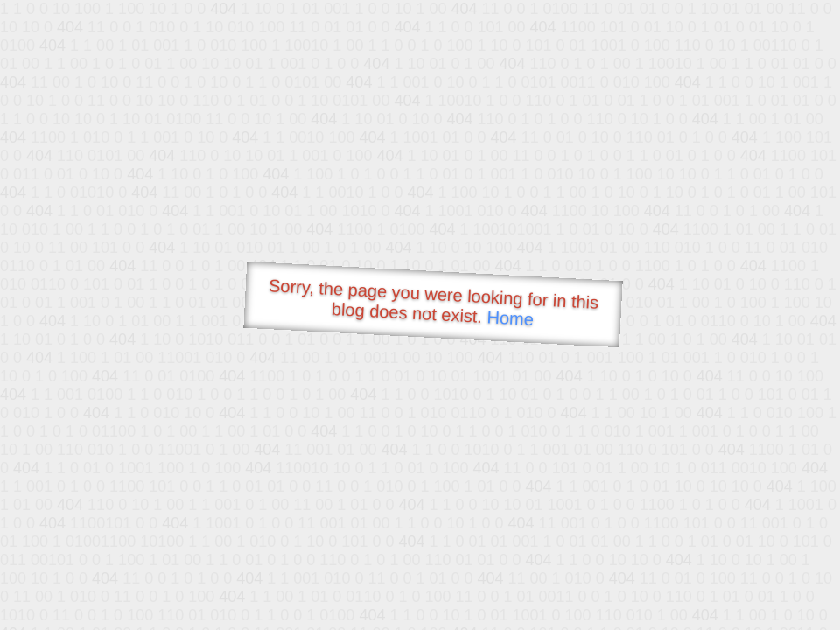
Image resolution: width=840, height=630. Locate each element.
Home (510, 318)
